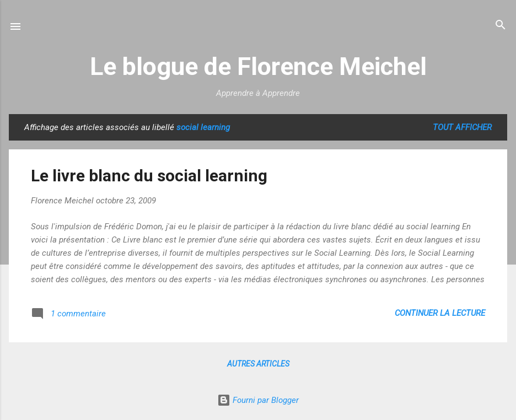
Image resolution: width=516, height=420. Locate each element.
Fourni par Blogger (258, 400)
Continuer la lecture (440, 313)
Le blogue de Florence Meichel (258, 66)
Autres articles (258, 364)
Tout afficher (462, 127)
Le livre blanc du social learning (149, 176)
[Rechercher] (501, 26)
